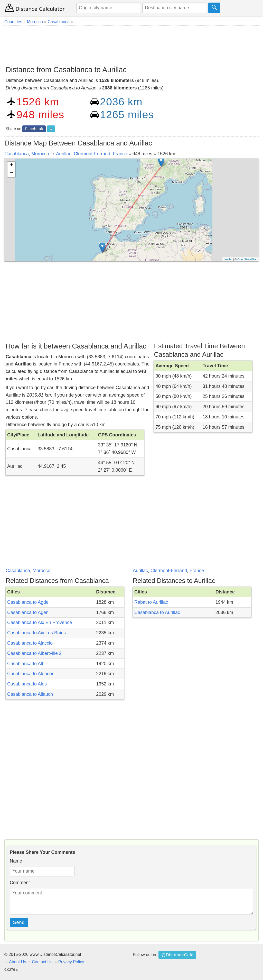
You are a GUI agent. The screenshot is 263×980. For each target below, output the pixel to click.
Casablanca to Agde (28, 602)
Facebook (34, 129)
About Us (18, 962)
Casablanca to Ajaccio (30, 643)
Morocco (40, 154)
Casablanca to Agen (28, 612)
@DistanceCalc (177, 955)
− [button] (11, 173)
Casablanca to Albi (26, 664)
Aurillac (64, 154)
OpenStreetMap (247, 259)
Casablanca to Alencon (31, 674)
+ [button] (11, 166)
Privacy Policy (71, 962)
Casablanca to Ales (27, 684)
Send (19, 922)
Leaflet (228, 259)
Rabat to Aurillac (151, 602)
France (120, 154)
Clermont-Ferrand (92, 154)
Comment (20, 883)
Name (16, 861)
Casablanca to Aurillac (157, 612)
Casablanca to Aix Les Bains (36, 633)
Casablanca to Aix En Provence (40, 622)
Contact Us (42, 962)
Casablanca (17, 154)
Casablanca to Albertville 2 (34, 653)
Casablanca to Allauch (30, 694)
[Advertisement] (131, 44)
